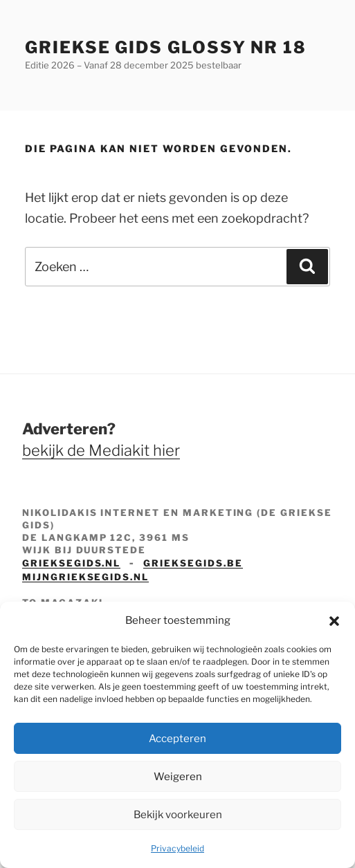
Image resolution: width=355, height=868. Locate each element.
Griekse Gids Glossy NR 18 (166, 47)
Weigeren (178, 777)
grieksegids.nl (71, 563)
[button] (334, 621)
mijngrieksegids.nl (85, 577)
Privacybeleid (177, 848)
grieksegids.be (193, 563)
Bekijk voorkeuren (178, 815)
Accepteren (177, 739)
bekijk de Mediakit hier (101, 450)
